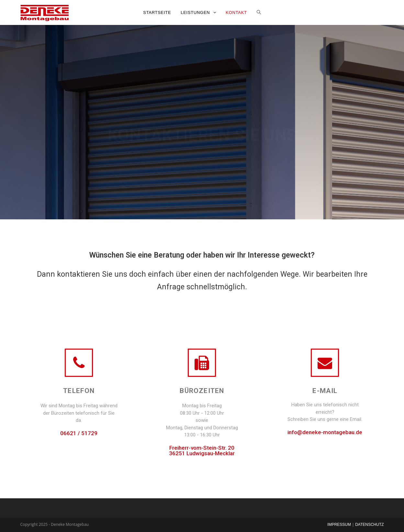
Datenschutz (369, 525)
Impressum (339, 525)
